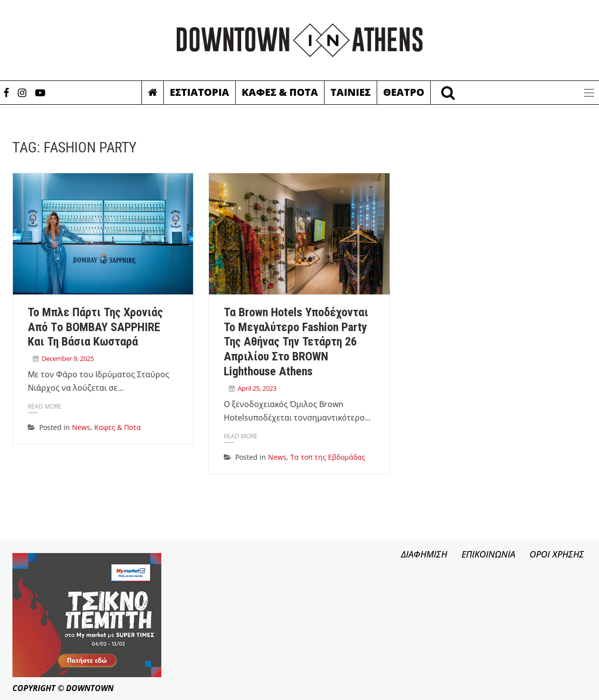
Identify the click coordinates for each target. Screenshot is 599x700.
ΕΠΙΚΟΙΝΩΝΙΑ (488, 554)
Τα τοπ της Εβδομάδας (328, 457)
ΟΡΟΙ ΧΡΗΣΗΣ (557, 554)
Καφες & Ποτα (280, 92)
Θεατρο (404, 92)
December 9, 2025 (68, 358)
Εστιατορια (200, 92)
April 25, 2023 (257, 388)
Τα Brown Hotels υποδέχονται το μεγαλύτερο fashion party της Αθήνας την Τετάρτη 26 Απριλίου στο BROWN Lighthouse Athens (296, 342)
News (81, 427)
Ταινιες (351, 92)
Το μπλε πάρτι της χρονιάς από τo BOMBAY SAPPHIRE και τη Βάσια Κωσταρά (95, 327)
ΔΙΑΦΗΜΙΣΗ (424, 554)
